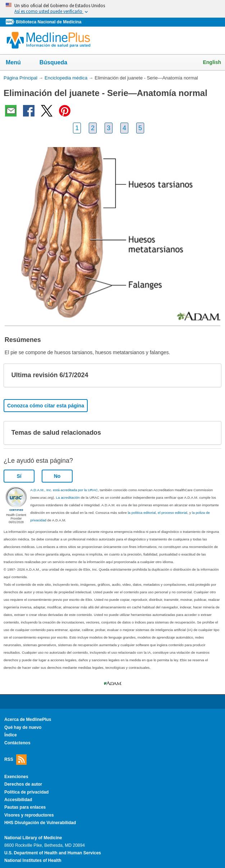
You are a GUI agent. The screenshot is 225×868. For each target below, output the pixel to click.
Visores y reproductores (29, 815)
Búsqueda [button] (58, 63)
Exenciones (16, 777)
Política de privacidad (26, 792)
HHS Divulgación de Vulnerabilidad (40, 823)
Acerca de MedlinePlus (28, 719)
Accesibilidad (18, 800)
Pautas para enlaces (25, 807)
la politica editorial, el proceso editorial (157, 513)
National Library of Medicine (33, 838)
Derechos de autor (23, 784)
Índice (11, 735)
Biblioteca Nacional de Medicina (49, 22)
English (212, 62)
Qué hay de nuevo (23, 727)
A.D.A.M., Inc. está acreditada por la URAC (64, 490)
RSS (15, 760)
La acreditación (68, 497)
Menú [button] (18, 63)
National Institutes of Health (33, 860)
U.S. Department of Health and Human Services (53, 853)
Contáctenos (17, 743)
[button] (210, 375)
